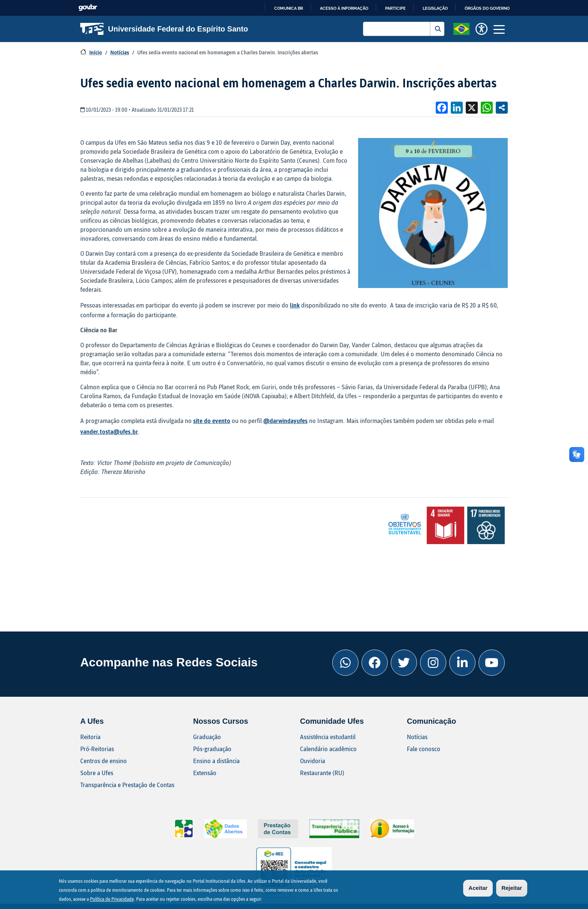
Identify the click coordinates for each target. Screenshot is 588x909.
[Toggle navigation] (499, 29)
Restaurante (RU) (322, 773)
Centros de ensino (103, 761)
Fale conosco (424, 749)
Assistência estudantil (328, 737)
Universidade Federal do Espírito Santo (164, 29)
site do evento (212, 421)
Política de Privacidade (112, 899)
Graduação (207, 737)
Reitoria (90, 737)
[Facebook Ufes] (375, 663)
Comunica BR (289, 8)
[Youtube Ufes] (492, 663)
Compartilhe (502, 108)
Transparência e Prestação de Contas (127, 785)
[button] (461, 28)
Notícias (120, 52)
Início (96, 52)
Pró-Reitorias (97, 749)
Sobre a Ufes (97, 773)
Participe (395, 8)
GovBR (88, 8)
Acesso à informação (344, 8)
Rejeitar (512, 888)
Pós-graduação (212, 749)
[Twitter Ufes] (404, 663)
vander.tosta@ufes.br (109, 431)
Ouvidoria (313, 761)
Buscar (437, 29)
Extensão (205, 773)
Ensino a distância (216, 761)
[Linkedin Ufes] (462, 663)
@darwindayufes (285, 421)
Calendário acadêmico (328, 749)
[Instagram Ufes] (433, 663)
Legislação (435, 8)
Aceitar (478, 888)
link (295, 305)
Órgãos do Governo (487, 8)
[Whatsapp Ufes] (345, 663)
